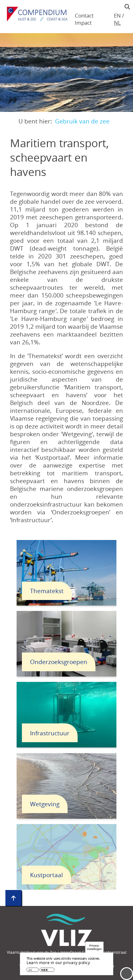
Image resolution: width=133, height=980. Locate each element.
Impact (83, 23)
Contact (84, 15)
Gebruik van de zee (82, 121)
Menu (127, 974)
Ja (30, 970)
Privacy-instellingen (94, 947)
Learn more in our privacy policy (58, 962)
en (117, 15)
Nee (45, 970)
